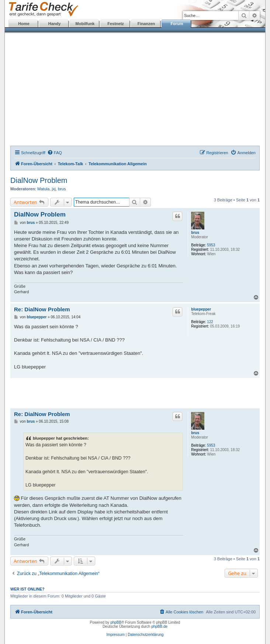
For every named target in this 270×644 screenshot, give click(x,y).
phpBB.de (159, 626)
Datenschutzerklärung (146, 635)
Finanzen (146, 24)
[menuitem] (55, 153)
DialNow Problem (39, 180)
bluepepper (201, 309)
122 (210, 322)
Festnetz (116, 24)
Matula (43, 189)
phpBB (116, 622)
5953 (211, 245)
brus (62, 189)
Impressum (116, 635)
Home (24, 24)
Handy (55, 24)
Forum (177, 24)
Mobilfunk (85, 24)
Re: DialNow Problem (42, 309)
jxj (54, 189)
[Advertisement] (135, 90)
